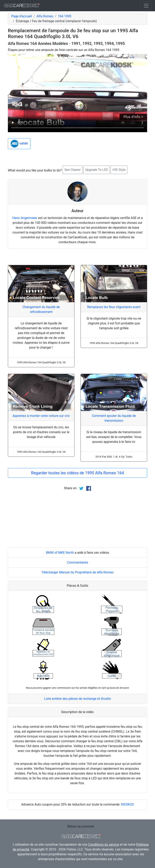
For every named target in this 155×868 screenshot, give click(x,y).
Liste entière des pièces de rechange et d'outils (78, 699)
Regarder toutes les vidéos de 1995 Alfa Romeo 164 (77, 473)
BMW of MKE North (60, 553)
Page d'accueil (22, 16)
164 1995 (65, 16)
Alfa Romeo (45, 16)
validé (19, 144)
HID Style (119, 170)
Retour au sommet (81, 826)
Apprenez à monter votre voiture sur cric (41, 416)
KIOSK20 (127, 804)
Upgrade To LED (97, 170)
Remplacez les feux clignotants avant (114, 307)
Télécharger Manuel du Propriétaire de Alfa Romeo (77, 572)
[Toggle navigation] (146, 6)
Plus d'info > (133, 117)
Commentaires (78, 562)
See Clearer (73, 170)
